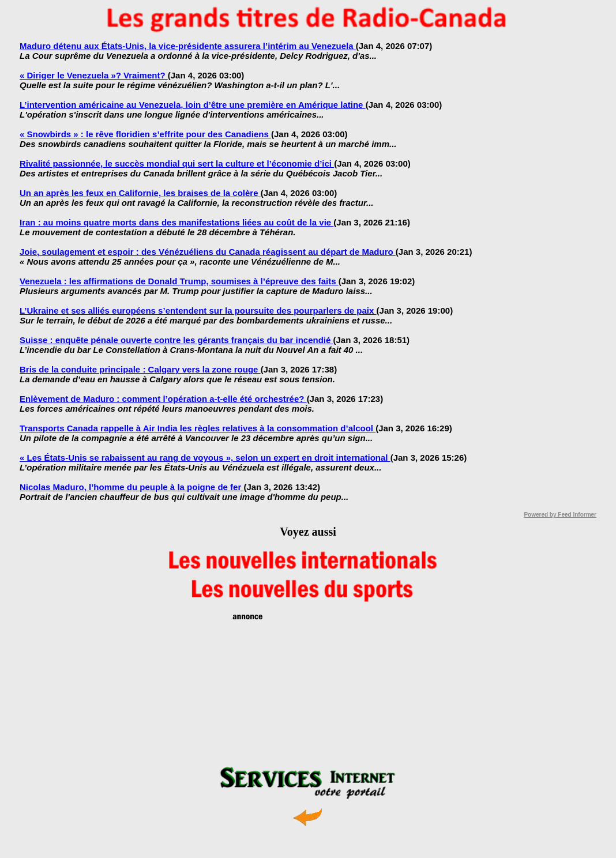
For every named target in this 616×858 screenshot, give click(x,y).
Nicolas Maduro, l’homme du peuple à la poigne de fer (132, 487)
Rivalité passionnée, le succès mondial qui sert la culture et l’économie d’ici (177, 163)
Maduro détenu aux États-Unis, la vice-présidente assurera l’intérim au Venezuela (188, 46)
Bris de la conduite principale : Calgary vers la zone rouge (140, 369)
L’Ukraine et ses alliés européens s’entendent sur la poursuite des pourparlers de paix (198, 311)
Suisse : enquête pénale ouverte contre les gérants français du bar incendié (176, 340)
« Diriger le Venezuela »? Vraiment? (94, 75)
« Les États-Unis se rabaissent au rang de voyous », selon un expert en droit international (205, 458)
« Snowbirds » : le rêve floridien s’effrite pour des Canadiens (145, 134)
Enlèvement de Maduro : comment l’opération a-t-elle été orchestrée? (163, 399)
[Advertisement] (308, 695)
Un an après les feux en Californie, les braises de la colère (140, 193)
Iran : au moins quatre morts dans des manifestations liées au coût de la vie (176, 222)
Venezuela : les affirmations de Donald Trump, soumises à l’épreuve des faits (179, 281)
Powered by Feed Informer (560, 515)
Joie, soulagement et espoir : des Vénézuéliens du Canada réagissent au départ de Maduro (208, 252)
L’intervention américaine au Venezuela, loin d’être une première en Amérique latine (193, 105)
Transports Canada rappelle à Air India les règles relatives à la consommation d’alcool (198, 428)
